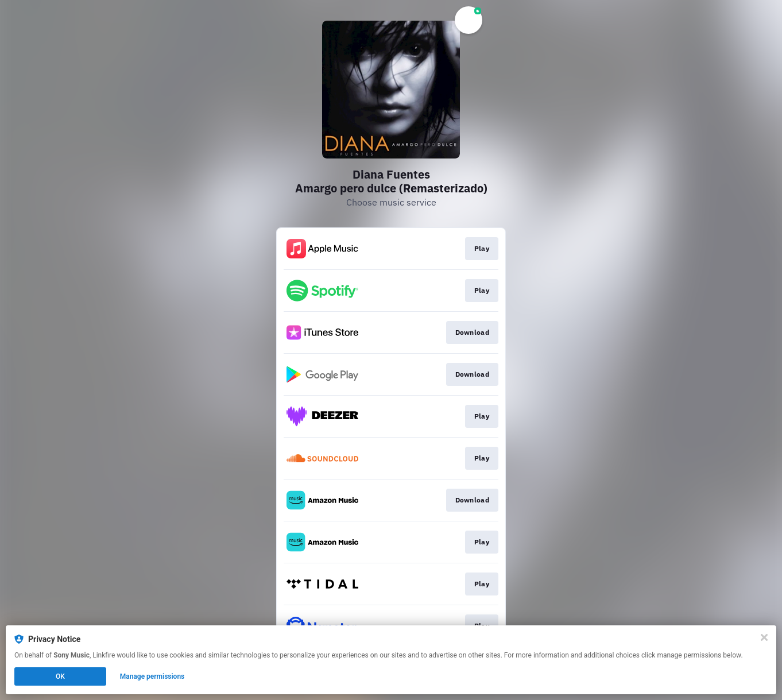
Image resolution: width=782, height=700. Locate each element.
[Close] (764, 637)
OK (60, 676)
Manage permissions (152, 676)
